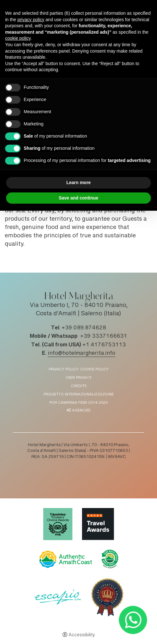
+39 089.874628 (84, 328)
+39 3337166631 (104, 336)
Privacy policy (64, 370)
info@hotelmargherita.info (82, 353)
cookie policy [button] (18, 38)
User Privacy (79, 378)
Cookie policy (94, 370)
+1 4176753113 (104, 345)
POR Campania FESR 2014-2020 (78, 403)
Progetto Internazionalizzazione (79, 395)
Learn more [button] (78, 182)
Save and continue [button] (78, 198)
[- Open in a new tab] (133, 620)
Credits (79, 386)
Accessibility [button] (82, 635)
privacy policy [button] (31, 20)
